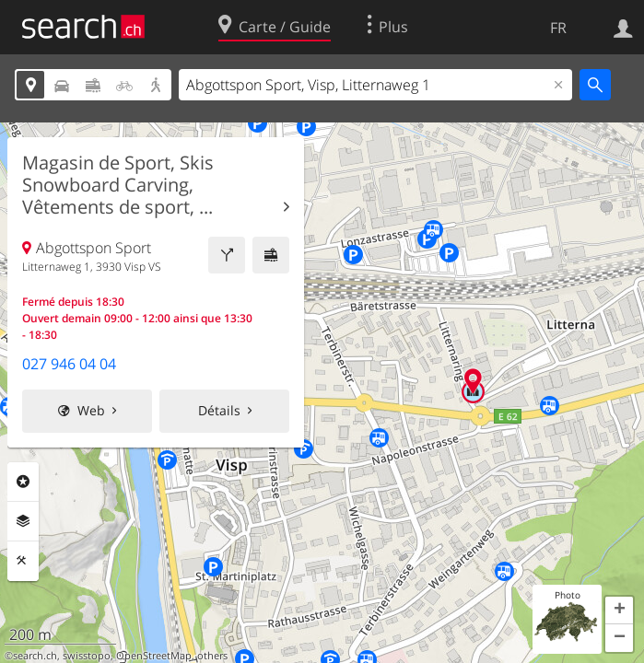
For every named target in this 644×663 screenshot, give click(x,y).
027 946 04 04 (69, 364)
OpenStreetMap (154, 656)
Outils (23, 561)
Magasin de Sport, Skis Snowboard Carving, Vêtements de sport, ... (118, 185)
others (212, 656)
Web (91, 410)
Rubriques (23, 482)
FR (558, 28)
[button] (619, 611)
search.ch (35, 656)
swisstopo (87, 656)
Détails (219, 410)
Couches (23, 521)
